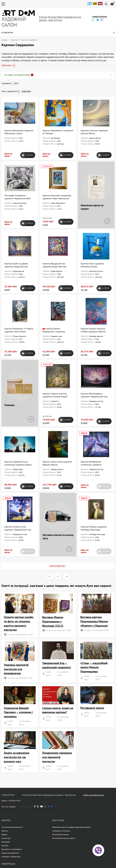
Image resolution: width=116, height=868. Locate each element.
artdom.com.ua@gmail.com (94, 795)
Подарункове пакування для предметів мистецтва (57, 757)
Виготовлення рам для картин (64, 838)
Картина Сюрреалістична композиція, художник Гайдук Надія (18, 465)
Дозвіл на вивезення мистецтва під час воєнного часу (17, 757)
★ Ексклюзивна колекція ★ (12, 827)
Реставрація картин (92, 708)
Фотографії (6, 842)
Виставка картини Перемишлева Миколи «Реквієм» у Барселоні (94, 621)
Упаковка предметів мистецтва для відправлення (16, 669)
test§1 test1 (48, 673)
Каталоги (5, 846)
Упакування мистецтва (61, 831)
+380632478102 (99, 17)
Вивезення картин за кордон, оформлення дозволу (71, 827)
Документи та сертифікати (12, 849)
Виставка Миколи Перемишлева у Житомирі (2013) (53, 621)
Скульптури (6, 838)
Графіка (4, 834)
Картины (14, 40)
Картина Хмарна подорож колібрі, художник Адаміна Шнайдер (93, 332)
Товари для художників (10, 853)
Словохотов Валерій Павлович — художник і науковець (18, 712)
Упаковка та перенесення (11, 857)
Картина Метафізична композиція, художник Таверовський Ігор (91, 465)
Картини (5, 831)
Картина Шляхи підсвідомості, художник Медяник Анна (54, 332)
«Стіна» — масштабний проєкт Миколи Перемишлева (94, 667)
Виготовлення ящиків (61, 834)
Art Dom (11, 634)
